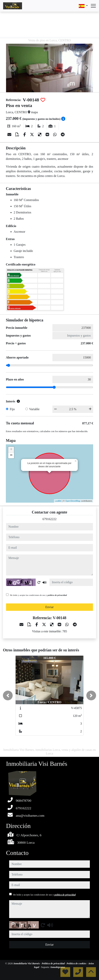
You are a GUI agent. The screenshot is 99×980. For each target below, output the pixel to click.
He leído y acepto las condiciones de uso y (38, 595)
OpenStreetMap (73, 501)
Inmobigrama (58, 967)
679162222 (49, 519)
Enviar (50, 607)
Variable (34, 409)
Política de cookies (77, 963)
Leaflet (58, 501)
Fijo (12, 409)
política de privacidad (57, 595)
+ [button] (11, 450)
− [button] (11, 455)
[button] (8, 695)
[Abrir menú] (93, 6)
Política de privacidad (53, 963)
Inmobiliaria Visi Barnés (27, 963)
